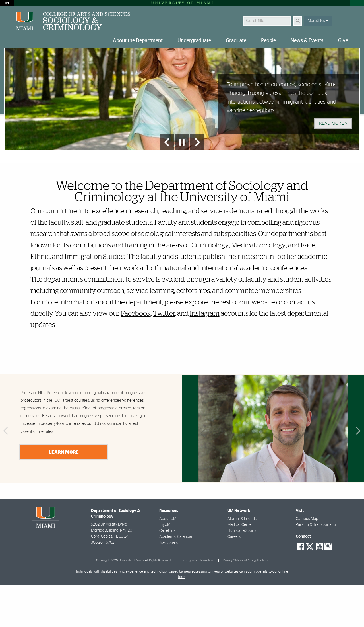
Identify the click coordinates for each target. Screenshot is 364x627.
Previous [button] (5, 473)
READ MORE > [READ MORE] (333, 165)
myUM (165, 566)
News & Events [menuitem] (307, 41)
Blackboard (169, 584)
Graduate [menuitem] (236, 41)
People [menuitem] (268, 41)
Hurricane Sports (242, 572)
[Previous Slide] (167, 184)
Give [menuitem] (343, 41)
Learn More (64, 494)
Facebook (136, 355)
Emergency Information (197, 602)
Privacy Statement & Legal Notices (246, 602)
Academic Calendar (176, 578)
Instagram (205, 355)
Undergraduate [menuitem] (194, 41)
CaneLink (167, 572)
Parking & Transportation (317, 566)
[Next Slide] (197, 184)
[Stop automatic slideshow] (182, 184)
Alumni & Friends (242, 560)
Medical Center (240, 566)
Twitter (164, 355)
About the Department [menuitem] (138, 41)
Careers (234, 578)
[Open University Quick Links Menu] (357, 3)
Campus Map (307, 560)
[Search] (298, 21)
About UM (168, 560)
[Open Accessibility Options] (7, 3)
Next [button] (359, 473)
